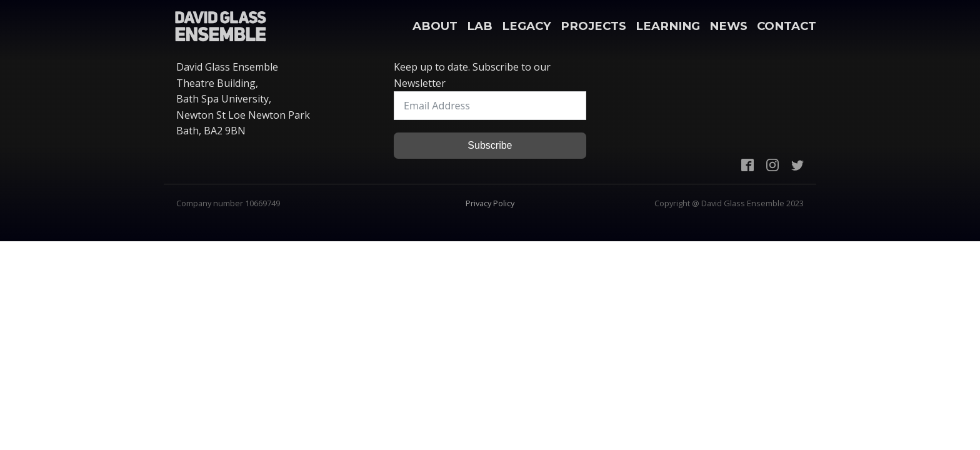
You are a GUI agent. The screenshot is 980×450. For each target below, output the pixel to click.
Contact (787, 26)
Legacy (527, 26)
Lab (480, 26)
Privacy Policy (490, 203)
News (728, 26)
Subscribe (490, 145)
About (435, 26)
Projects (593, 26)
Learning (668, 26)
